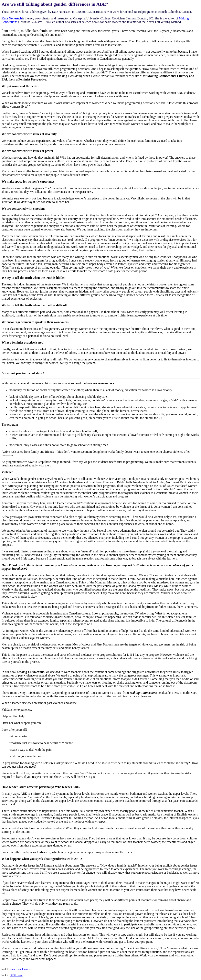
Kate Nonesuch (12, 18)
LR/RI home (16, 975)
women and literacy (20, 969)
